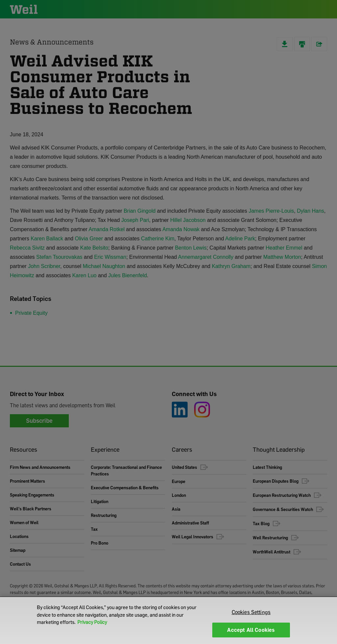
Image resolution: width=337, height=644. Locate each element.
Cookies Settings (251, 612)
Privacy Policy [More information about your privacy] (92, 622)
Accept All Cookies (251, 630)
